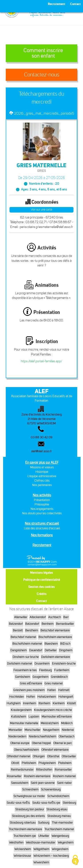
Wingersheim (60, 849)
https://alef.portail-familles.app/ (41, 361)
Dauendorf (36, 650)
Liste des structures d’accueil (42, 528)
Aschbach (55, 617)
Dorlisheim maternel (20, 664)
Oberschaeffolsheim (26, 750)
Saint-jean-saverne (43, 783)
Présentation (42, 500)
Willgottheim (41, 849)
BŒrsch (65, 644)
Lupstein (34, 717)
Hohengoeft (66, 697)
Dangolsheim (19, 650)
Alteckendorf (38, 617)
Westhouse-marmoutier (41, 842)
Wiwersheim (41, 862)
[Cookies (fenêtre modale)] (75, 860)
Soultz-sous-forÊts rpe (46, 803)
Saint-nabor (64, 783)
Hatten (51, 690)
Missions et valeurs (42, 467)
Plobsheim (65, 763)
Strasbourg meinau (59, 816)
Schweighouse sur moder (29, 796)
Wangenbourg (60, 836)
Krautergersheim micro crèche (53, 710)
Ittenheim (44, 703)
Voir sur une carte (41, 210)
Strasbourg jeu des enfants (28, 816)
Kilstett (71, 703)
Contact (42, 601)
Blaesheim (51, 644)
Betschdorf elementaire (55, 630)
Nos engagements (42, 509)
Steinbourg (69, 803)
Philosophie (42, 504)
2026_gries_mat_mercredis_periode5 (44, 113)
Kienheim (59, 703)
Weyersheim (66, 842)
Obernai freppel (41, 743)
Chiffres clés (42, 481)
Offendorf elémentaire (55, 750)
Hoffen (31, 697)
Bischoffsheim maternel (27, 644)
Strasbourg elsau (57, 809)
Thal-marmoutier (62, 823)
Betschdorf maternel (23, 637)
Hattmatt (64, 690)
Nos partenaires (42, 485)
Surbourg (44, 823)
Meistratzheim (50, 723)
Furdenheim (62, 670)
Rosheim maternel (64, 776)
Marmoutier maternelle (24, 723)
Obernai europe (20, 743)
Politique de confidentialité (42, 580)
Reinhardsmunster (22, 770)
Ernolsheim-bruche (64, 664)
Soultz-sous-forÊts (18, 803)
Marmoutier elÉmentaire (57, 717)
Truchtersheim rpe (25, 836)
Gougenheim (41, 677)
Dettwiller (51, 650)
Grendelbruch (59, 677)
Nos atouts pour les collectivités (42, 513)
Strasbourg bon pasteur (30, 809)
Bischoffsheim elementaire (55, 637)
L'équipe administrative (42, 476)
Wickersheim (23, 849)
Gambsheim (23, 677)
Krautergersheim (21, 710)
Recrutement (42, 545)
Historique (42, 472)
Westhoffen (16, 842)
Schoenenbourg (51, 789)
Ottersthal (53, 756)
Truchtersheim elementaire (25, 829)
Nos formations (42, 535)
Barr (66, 617)
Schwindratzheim (58, 796)
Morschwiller (33, 730)
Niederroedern (17, 736)
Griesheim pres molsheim (29, 690)
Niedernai (68, 730)
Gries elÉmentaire (31, 683)
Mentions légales (41, 573)
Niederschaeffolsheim (42, 736)
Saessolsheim (20, 783)
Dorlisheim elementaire (56, 657)
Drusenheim (42, 664)
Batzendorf (16, 624)
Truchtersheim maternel (59, 829)
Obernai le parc (63, 743)
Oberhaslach (67, 736)
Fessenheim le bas (25, 670)
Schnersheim (30, 789)
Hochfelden (17, 697)
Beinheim (48, 624)
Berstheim (32, 630)
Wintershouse (22, 856)
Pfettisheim (29, 763)
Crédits (42, 594)
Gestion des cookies (41, 587)
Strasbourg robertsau (23, 823)
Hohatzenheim (47, 697)
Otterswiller (69, 756)
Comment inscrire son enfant (43, 53)
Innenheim (30, 703)
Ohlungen (39, 756)
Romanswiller (63, 770)
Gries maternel (54, 683)
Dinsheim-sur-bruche (26, 657)
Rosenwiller (14, 776)
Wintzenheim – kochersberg (51, 856)
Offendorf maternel (19, 756)
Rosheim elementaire (37, 776)
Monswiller (15, 730)
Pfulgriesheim (47, 763)
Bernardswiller (65, 624)
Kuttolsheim (19, 717)
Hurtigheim (14, 703)
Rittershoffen (44, 770)
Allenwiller (21, 617)
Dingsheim (66, 650)
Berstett (18, 630)
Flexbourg (45, 670)
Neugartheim (51, 730)
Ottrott (15, 763)
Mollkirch (67, 723)
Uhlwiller (44, 836)
